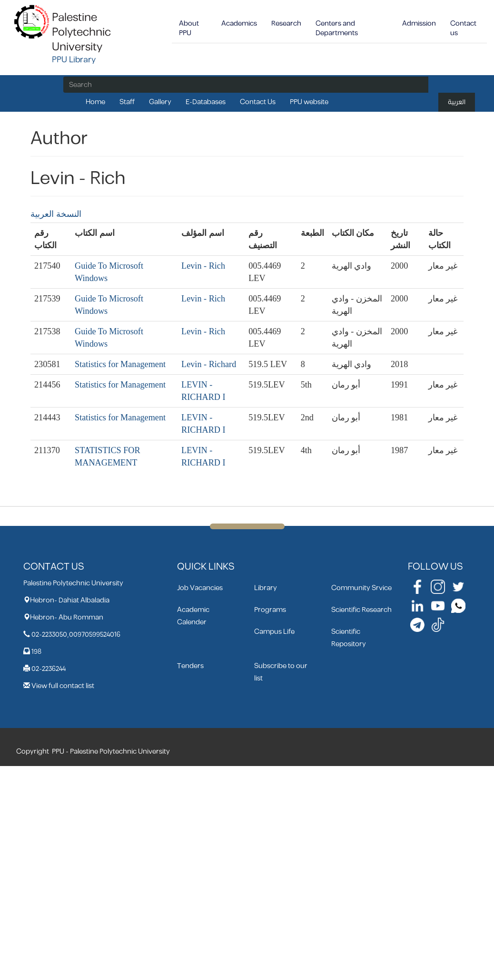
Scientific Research (361, 610)
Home (95, 102)
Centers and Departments (337, 28)
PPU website (309, 102)
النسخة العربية (56, 214)
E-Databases (206, 102)
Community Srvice (361, 588)
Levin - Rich (203, 266)
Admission (419, 24)
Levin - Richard (209, 364)
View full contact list (63, 686)
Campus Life (274, 632)
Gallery (160, 102)
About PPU (189, 28)
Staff (127, 102)
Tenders (190, 666)
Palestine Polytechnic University (81, 32)
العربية (457, 102)
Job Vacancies (200, 588)
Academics (239, 24)
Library (266, 588)
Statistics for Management (120, 364)
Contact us (463, 28)
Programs (270, 610)
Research (286, 24)
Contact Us (258, 102)
